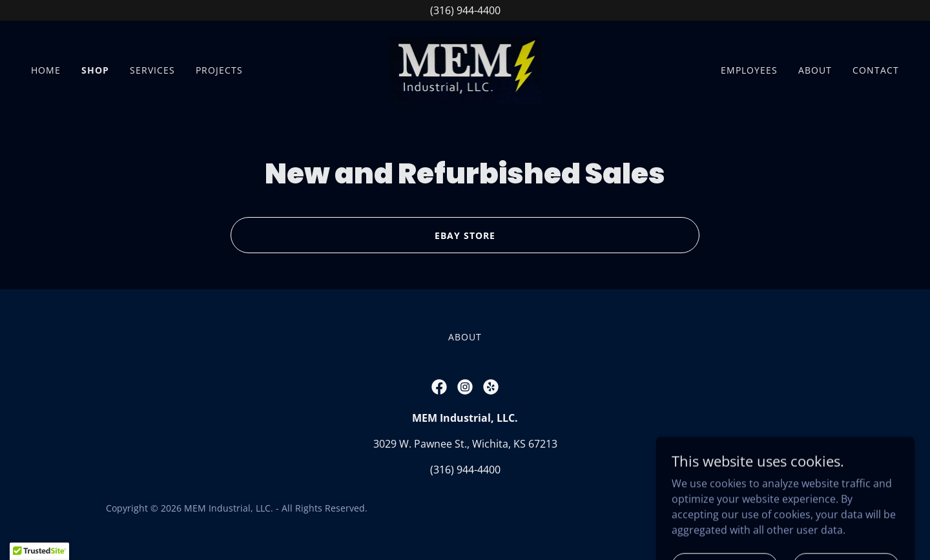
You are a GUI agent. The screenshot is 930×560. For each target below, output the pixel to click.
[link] (465, 69)
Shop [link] (95, 70)
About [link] (815, 70)
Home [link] (46, 70)
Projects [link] (219, 70)
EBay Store (465, 235)
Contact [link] (876, 70)
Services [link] (152, 70)
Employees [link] (749, 70)
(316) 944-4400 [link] (465, 470)
